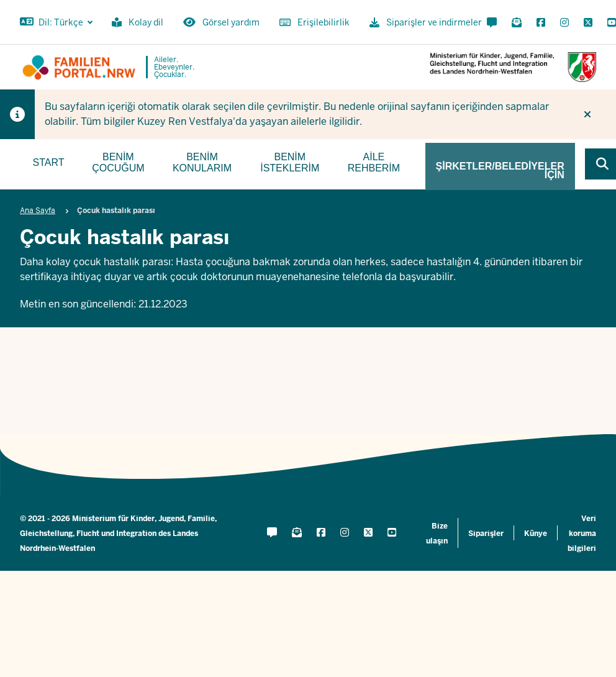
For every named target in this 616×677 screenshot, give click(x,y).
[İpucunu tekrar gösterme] (587, 114)
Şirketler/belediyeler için (500, 170)
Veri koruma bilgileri (582, 534)
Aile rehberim (374, 162)
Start (49, 162)
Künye (536, 534)
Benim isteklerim (290, 162)
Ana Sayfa (38, 211)
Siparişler (486, 534)
